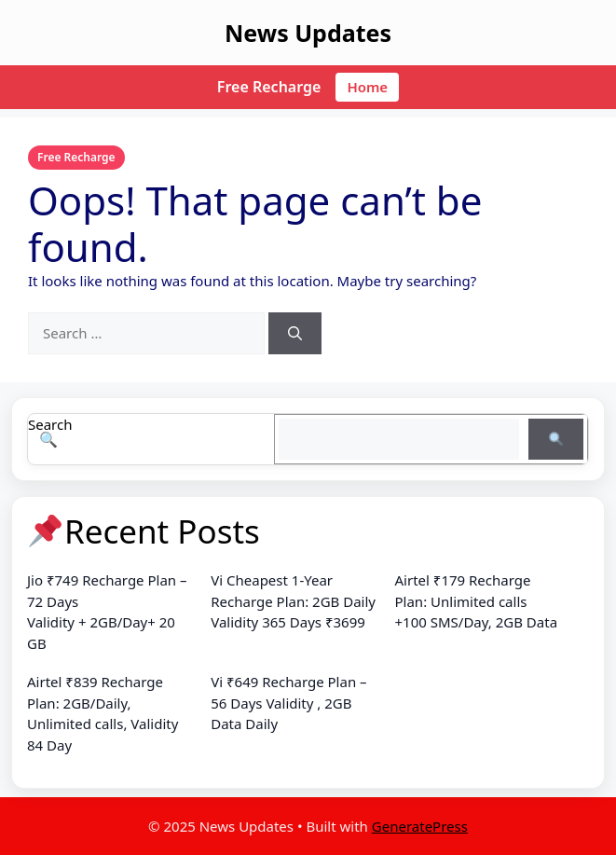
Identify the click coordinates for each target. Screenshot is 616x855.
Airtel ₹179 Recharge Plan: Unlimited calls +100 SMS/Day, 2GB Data (477, 601)
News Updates (308, 33)
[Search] (295, 333)
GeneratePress (420, 826)
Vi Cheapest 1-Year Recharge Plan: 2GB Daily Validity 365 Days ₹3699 (293, 601)
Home (367, 87)
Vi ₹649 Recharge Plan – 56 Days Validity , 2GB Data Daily (288, 703)
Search (50, 424)
